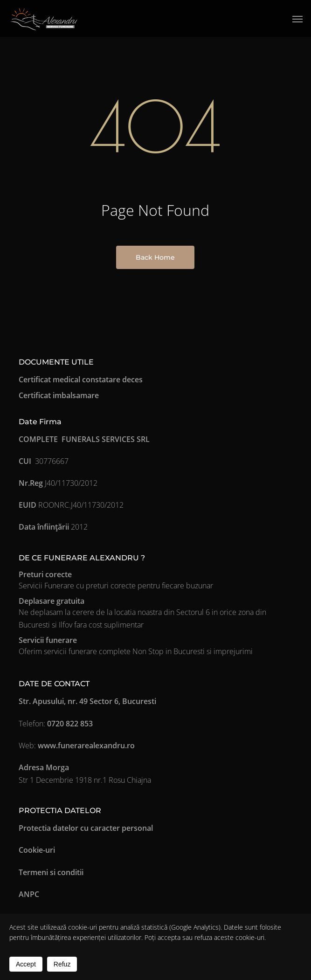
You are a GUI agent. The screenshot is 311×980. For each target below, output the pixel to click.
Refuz (62, 964)
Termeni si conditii (51, 872)
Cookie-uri (37, 850)
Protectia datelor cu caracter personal (86, 828)
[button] (297, 19)
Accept (26, 964)
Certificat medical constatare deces (81, 380)
